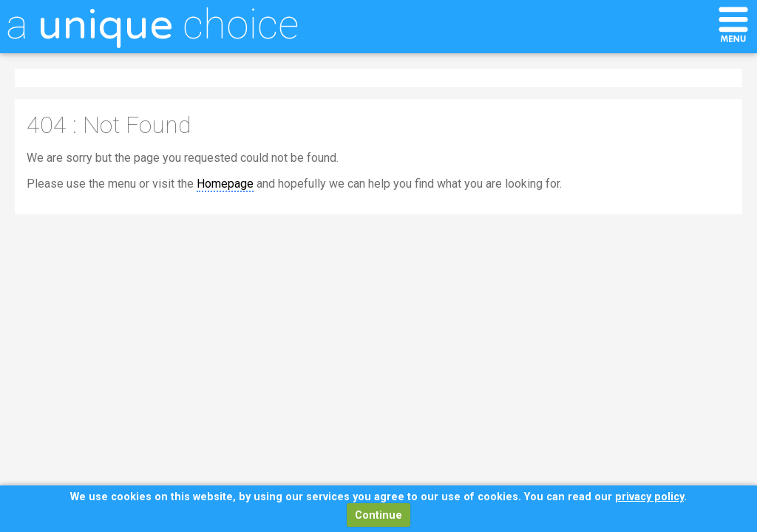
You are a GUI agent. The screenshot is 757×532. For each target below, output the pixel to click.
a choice (152, 24)
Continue (378, 515)
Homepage (225, 184)
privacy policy (649, 497)
